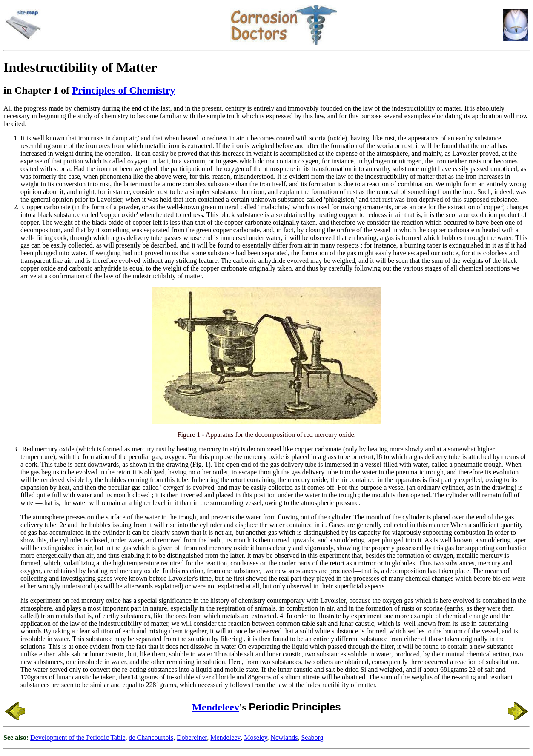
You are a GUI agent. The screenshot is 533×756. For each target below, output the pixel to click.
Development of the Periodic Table (78, 737)
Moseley (255, 737)
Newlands (284, 737)
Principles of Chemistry (124, 90)
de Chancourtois (151, 737)
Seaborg (312, 737)
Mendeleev (216, 707)
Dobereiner (192, 737)
